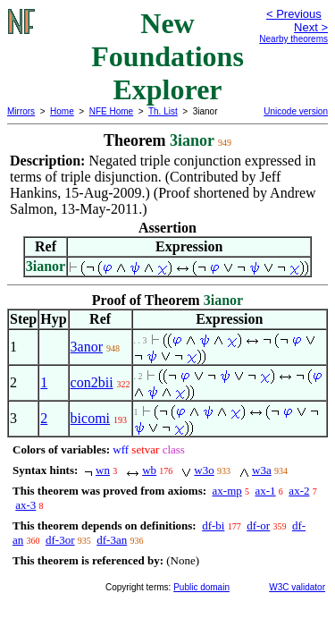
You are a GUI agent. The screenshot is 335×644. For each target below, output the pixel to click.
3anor (87, 347)
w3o (204, 470)
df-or (258, 525)
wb (149, 470)
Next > (311, 27)
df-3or (60, 540)
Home (62, 111)
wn (103, 470)
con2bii (92, 382)
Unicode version (296, 111)
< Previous (294, 14)
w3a (262, 470)
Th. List (163, 111)
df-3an (112, 540)
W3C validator (297, 587)
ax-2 (299, 491)
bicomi (90, 418)
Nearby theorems (293, 39)
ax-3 (25, 505)
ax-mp (227, 491)
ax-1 (266, 491)
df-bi (213, 525)
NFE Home (111, 111)
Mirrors (21, 111)
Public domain (201, 587)
